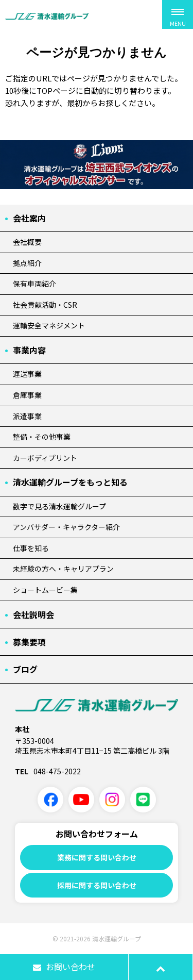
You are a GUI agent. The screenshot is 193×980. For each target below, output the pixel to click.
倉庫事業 (27, 395)
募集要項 (29, 642)
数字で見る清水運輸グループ (59, 506)
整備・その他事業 (42, 437)
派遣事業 (27, 416)
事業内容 (29, 350)
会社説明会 (33, 614)
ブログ (25, 669)
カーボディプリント (45, 458)
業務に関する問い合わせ (97, 857)
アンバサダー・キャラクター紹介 (66, 527)
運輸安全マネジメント (49, 325)
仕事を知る (31, 548)
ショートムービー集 (45, 590)
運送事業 (27, 374)
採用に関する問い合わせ (97, 885)
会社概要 (27, 242)
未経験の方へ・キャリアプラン (63, 569)
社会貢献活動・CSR (45, 305)
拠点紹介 (27, 263)
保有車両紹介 (34, 284)
